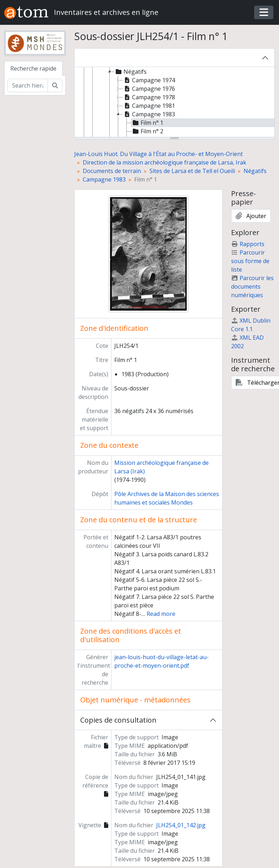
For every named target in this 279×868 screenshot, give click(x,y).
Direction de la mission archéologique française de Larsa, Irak (165, 162)
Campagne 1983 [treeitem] (149, 114)
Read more (161, 614)
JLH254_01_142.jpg (181, 825)
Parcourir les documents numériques (252, 286)
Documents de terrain (112, 171)
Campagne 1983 (104, 179)
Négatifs (255, 171)
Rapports (248, 244)
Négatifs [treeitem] (130, 72)
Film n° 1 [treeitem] (147, 123)
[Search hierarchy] (28, 85)
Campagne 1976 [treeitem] (149, 89)
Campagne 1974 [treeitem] (149, 80)
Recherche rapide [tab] (33, 68)
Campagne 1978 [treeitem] (149, 97)
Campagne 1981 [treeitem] (149, 106)
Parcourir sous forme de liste (250, 261)
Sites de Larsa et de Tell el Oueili (192, 171)
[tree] (175, 102)
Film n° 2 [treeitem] (147, 131)
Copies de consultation (118, 720)
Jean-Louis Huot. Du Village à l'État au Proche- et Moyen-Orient (158, 154)
